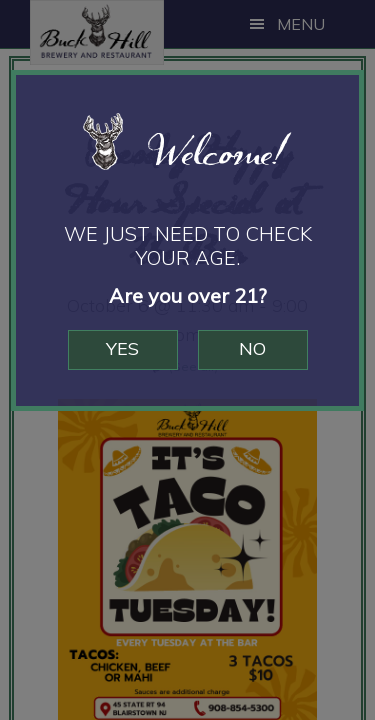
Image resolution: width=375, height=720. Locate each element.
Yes (122, 348)
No (252, 348)
